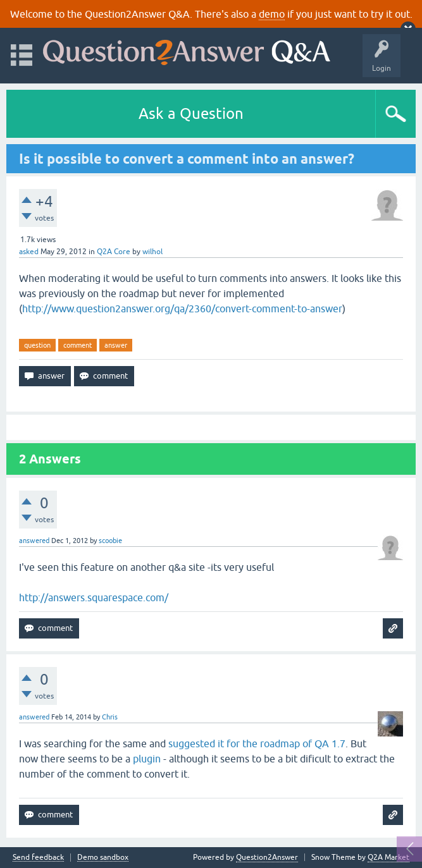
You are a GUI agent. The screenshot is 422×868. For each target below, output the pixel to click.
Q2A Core (114, 252)
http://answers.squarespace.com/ (94, 597)
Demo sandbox (103, 858)
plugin (147, 759)
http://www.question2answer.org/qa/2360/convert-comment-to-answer (182, 309)
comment (78, 345)
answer (116, 345)
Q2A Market (388, 857)
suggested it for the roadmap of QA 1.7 (257, 743)
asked (29, 252)
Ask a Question (191, 113)
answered (34, 541)
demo (272, 14)
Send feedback (38, 858)
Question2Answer (267, 857)
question (37, 345)
